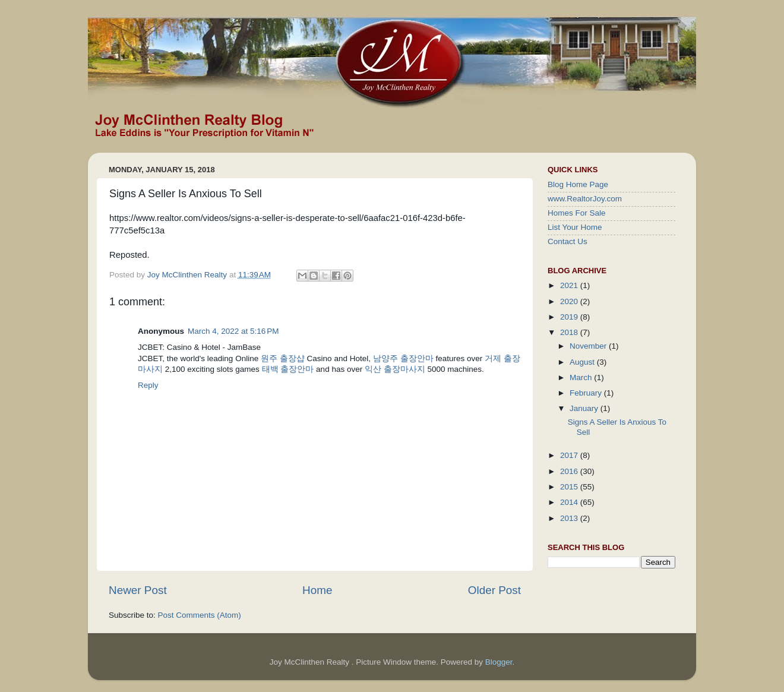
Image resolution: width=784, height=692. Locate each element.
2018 (570, 332)
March (582, 377)
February (587, 393)
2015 (570, 487)
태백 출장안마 (288, 369)
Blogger (499, 662)
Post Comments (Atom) (200, 615)
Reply (148, 385)
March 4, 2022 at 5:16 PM (233, 331)
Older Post (494, 590)
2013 (570, 518)
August (583, 362)
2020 (570, 301)
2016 (570, 471)
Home (317, 590)
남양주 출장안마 (403, 358)
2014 (570, 502)
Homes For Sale (577, 213)
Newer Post (138, 590)
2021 (570, 285)
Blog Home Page (578, 184)
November (589, 346)
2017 (570, 455)
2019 (570, 317)
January (585, 408)
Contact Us (568, 241)
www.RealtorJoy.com (585, 199)
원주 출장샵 (283, 358)
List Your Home (575, 227)
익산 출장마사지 (395, 369)
